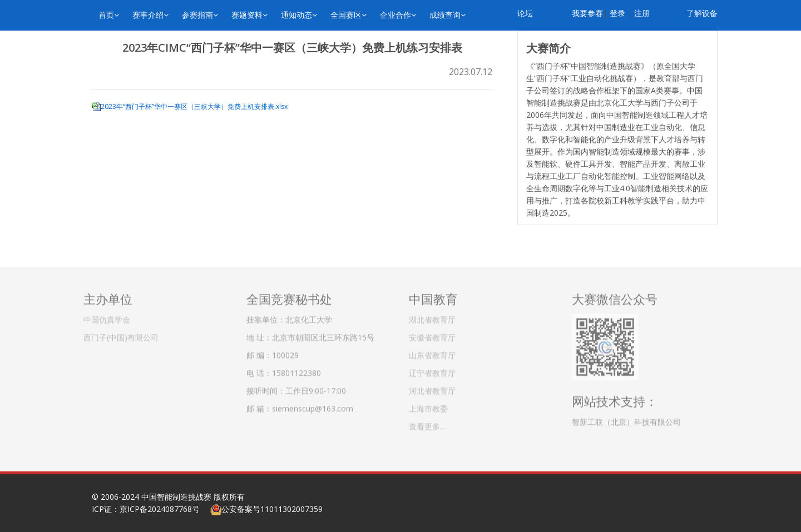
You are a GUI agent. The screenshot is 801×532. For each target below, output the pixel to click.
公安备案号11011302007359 (272, 509)
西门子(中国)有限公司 (121, 334)
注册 (642, 13)
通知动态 (299, 15)
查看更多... (427, 423)
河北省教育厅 (432, 388)
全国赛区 (348, 15)
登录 (617, 13)
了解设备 (702, 13)
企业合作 (398, 15)
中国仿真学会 (107, 317)
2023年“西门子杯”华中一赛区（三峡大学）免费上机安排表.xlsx (194, 106)
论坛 (525, 13)
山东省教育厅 (432, 352)
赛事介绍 (150, 15)
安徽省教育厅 (432, 334)
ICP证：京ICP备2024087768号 (146, 509)
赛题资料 (249, 15)
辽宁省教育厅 (432, 370)
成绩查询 (448, 15)
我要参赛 (587, 13)
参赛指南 (200, 15)
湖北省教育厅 (432, 317)
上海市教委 (428, 406)
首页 (109, 15)
